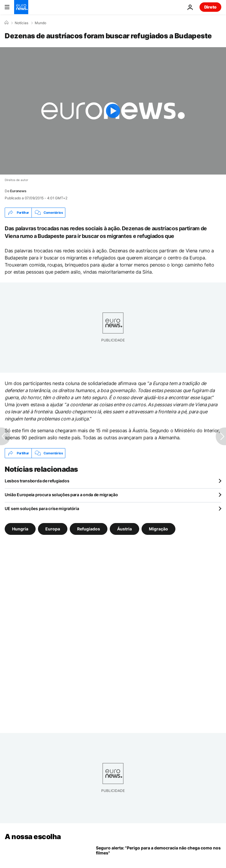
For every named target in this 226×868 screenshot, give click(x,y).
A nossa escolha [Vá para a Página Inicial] (33, 837)
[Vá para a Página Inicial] (21, 7)
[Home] (6, 23)
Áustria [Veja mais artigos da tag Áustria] (124, 529)
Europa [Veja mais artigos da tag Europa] (53, 529)
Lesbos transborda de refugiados (37, 481)
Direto (210, 7)
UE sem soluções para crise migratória (42, 508)
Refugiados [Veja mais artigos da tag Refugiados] (89, 529)
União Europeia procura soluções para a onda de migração (61, 495)
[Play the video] (113, 111)
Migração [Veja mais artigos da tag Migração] (158, 529)
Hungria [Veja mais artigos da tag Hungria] (20, 529)
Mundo (40, 23)
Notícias (21, 23)
